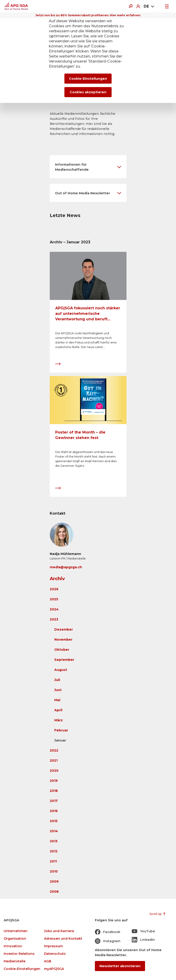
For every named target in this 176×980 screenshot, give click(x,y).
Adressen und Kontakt (63, 939)
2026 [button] (54, 589)
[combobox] (149, 6)
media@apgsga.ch (66, 567)
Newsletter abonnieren (120, 966)
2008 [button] (54, 892)
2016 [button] (54, 811)
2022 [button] (54, 750)
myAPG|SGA (54, 969)
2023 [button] (54, 619)
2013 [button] (54, 841)
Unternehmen (16, 931)
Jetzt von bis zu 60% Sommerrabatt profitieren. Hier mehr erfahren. (88, 15)
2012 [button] (54, 851)
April (58, 710)
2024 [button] (54, 609)
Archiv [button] (57, 579)
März (59, 720)
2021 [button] (54, 760)
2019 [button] (54, 781)
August (61, 670)
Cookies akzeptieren (88, 92)
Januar (60, 740)
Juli (57, 680)
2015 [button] (54, 821)
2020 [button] (54, 771)
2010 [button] (54, 871)
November (63, 640)
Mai (57, 700)
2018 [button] (54, 791)
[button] (88, 167)
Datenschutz (55, 954)
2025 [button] (54, 599)
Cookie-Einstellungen (22, 969)
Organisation (15, 939)
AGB (48, 961)
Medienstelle (15, 961)
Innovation (13, 946)
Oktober (62, 650)
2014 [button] (54, 831)
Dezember (64, 629)
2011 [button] (53, 861)
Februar (61, 730)
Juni (58, 690)
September (64, 660)
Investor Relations (19, 954)
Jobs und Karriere (59, 931)
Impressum (53, 946)
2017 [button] (54, 801)
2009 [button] (54, 881)
